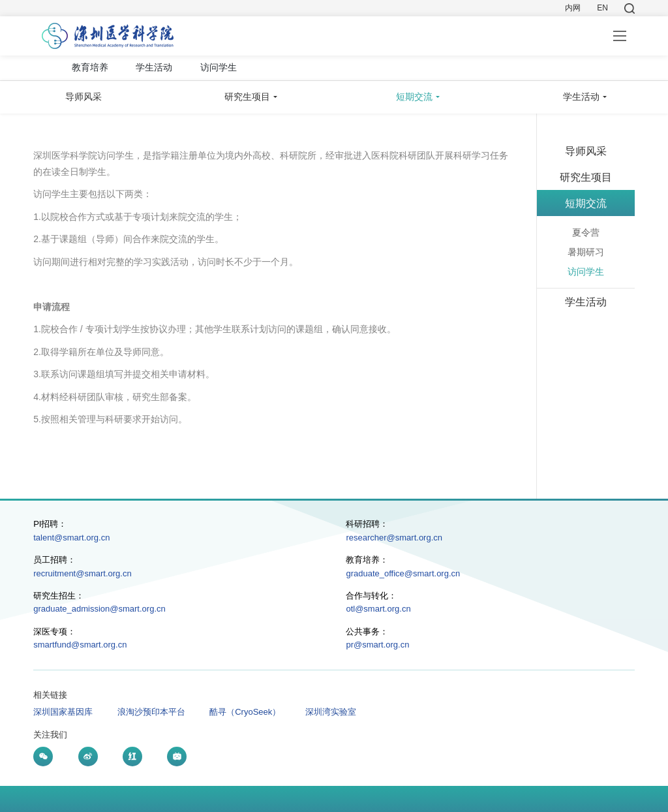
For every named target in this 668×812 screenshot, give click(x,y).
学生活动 (154, 67)
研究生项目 (247, 97)
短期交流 (414, 97)
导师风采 (83, 97)
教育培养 (90, 67)
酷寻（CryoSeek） (245, 712)
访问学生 (219, 67)
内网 (573, 8)
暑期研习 (586, 252)
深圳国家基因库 (63, 712)
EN (602, 8)
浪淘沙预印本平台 (151, 712)
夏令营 (586, 232)
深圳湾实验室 (331, 712)
